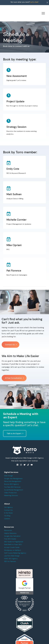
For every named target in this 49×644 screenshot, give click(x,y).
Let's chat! (34, 2)
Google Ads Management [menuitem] (13, 474)
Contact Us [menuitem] (8, 506)
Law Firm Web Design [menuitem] (12, 551)
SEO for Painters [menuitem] (10, 557)
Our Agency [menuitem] (8, 503)
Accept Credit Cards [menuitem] (12, 543)
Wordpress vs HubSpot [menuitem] (13, 546)
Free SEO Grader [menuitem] (10, 534)
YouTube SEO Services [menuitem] (12, 482)
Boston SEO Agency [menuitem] (11, 480)
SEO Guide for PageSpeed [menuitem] (14, 537)
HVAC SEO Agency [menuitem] (11, 554)
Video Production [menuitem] (10, 488)
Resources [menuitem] (8, 526)
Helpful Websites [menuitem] (10, 529)
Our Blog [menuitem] (7, 511)
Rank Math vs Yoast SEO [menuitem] (13, 540)
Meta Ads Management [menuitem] (13, 477)
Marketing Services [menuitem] (11, 491)
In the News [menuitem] (8, 508)
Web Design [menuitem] (9, 471)
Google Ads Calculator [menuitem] (12, 532)
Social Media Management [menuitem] (14, 485)
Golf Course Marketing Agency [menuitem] (15, 548)
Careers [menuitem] (7, 514)
